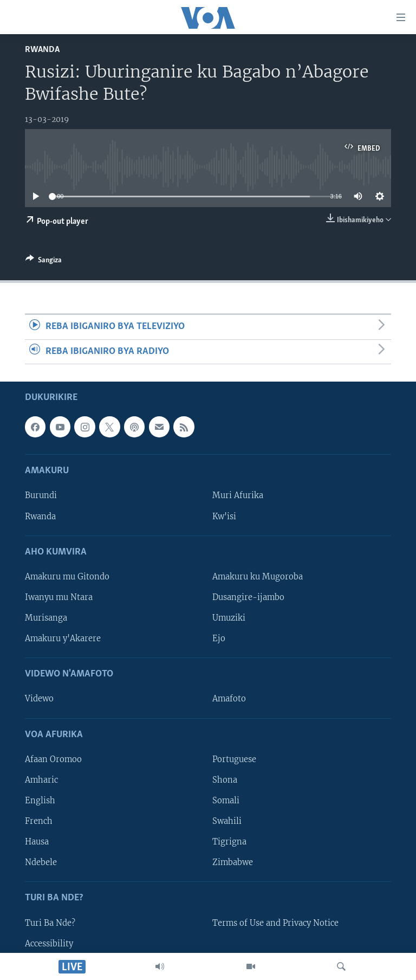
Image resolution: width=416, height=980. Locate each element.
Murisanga (46, 618)
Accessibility (49, 944)
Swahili (227, 821)
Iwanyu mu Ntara (59, 597)
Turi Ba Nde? (50, 923)
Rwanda (42, 50)
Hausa (37, 842)
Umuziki (229, 618)
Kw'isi (224, 516)
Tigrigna (229, 842)
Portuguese (234, 759)
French (39, 821)
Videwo (39, 699)
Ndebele (41, 862)
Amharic (41, 780)
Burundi (41, 495)
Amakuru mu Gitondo (67, 577)
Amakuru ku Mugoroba (258, 577)
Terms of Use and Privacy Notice (275, 923)
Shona (225, 780)
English (40, 801)
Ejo (219, 639)
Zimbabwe (233, 862)
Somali (226, 801)
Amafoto (229, 699)
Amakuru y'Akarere (63, 639)
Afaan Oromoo (53, 759)
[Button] (44, 262)
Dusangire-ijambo (248, 597)
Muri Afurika (238, 495)
